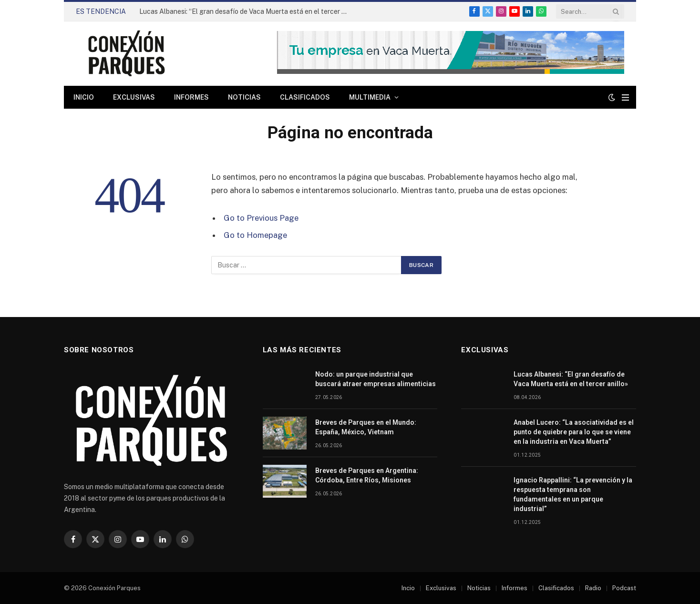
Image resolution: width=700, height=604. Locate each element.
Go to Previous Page (261, 218)
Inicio (84, 97)
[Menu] (625, 97)
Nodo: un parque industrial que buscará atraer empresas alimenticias (376, 379)
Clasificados (305, 97)
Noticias (244, 97)
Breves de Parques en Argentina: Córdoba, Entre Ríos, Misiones (367, 475)
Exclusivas (134, 97)
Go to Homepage (255, 235)
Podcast (624, 588)
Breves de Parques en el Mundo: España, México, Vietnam (366, 427)
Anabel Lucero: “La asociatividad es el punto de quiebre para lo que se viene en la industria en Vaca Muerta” (574, 432)
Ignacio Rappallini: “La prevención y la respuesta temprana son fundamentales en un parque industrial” (573, 494)
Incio (408, 588)
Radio (593, 588)
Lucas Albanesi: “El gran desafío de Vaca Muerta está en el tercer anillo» (247, 11)
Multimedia (370, 97)
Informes (191, 97)
